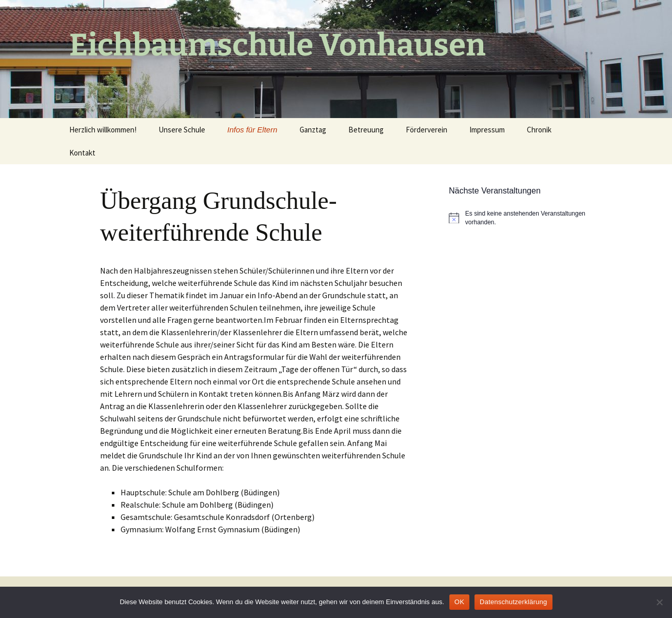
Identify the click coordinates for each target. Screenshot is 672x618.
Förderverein (427, 130)
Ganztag (313, 130)
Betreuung (366, 130)
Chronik (539, 130)
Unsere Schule (182, 130)
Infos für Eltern (252, 130)
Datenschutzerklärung (513, 602)
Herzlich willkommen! (103, 130)
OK (459, 602)
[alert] (526, 218)
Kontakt (82, 153)
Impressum (487, 130)
